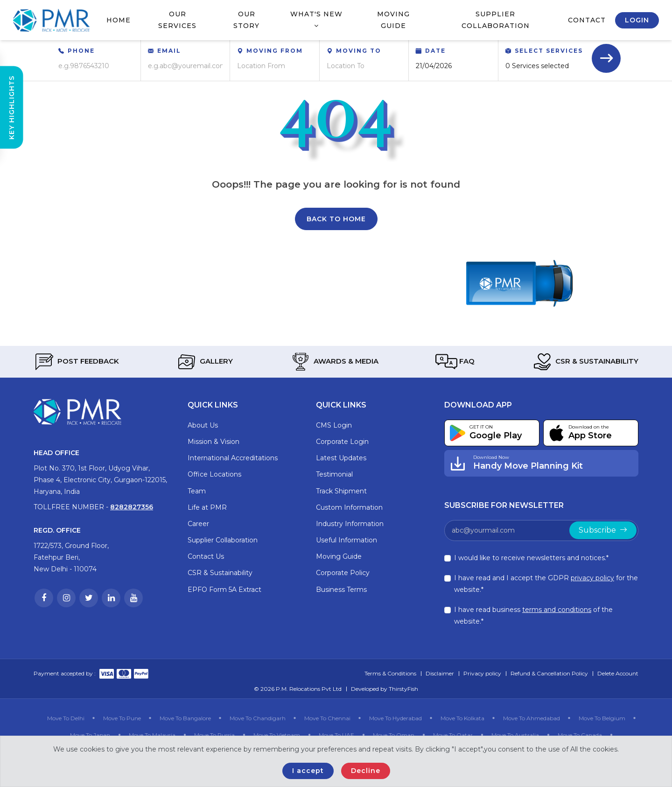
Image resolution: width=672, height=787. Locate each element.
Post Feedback (76, 362)
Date (435, 51)
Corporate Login (342, 442)
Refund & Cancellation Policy (549, 673)
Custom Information (349, 507)
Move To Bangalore (185, 718)
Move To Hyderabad (395, 718)
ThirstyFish (403, 689)
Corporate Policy (343, 573)
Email (169, 51)
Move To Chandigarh (258, 718)
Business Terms (341, 590)
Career (198, 524)
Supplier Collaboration (496, 20)
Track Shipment (341, 491)
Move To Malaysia (152, 735)
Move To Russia (214, 735)
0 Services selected (537, 66)
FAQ (455, 362)
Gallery (204, 362)
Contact (587, 20)
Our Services (177, 20)
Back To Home (336, 219)
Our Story (246, 20)
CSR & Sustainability (585, 362)
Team (197, 491)
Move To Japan (90, 735)
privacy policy (592, 578)
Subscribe (603, 530)
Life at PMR (207, 507)
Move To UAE (336, 735)
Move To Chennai (327, 718)
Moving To (359, 51)
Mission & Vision (213, 442)
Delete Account (618, 673)
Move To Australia (515, 735)
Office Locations (214, 474)
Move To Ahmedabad (532, 718)
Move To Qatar (453, 735)
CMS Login (334, 425)
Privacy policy (482, 673)
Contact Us (206, 556)
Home (119, 20)
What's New (316, 19)
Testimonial (334, 474)
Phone (81, 51)
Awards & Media (334, 362)
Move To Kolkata (462, 718)
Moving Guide (393, 20)
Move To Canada (580, 735)
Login (637, 20)
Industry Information (350, 524)
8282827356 (132, 507)
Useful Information (346, 540)
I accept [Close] (308, 771)
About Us (203, 425)
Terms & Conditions (390, 673)
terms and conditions (557, 610)
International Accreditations (233, 458)
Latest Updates (341, 458)
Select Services (549, 51)
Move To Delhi (66, 718)
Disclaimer (440, 673)
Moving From (275, 51)
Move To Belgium (602, 718)
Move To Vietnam (277, 735)
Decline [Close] (366, 771)
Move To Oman (394, 735)
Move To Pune (122, 718)
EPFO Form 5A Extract (224, 590)
